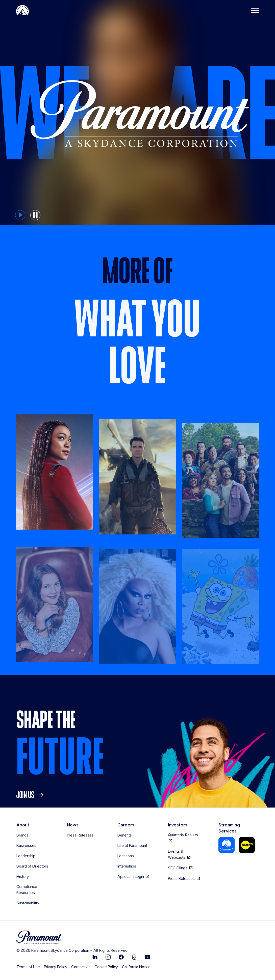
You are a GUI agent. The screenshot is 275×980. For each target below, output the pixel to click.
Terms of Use (28, 967)
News (73, 825)
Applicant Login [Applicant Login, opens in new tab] (133, 876)
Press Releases (80, 835)
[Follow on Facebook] (121, 957)
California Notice (136, 967)
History (23, 876)
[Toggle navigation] (255, 10)
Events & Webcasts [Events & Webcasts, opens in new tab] (179, 854)
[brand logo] (72, 938)
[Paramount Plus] (227, 845)
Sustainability (28, 903)
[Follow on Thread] (134, 957)
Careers (126, 825)
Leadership (26, 856)
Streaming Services (229, 828)
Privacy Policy (56, 967)
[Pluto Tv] (247, 845)
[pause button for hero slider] (35, 215)
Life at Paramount (132, 845)
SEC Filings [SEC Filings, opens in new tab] (180, 868)
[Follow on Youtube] (147, 957)
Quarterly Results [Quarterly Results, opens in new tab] (183, 838)
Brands (22, 835)
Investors (178, 825)
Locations (126, 856)
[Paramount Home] (22, 10)
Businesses (26, 845)
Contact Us (81, 967)
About (23, 825)
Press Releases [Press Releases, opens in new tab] (184, 878)
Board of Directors (32, 866)
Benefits (125, 835)
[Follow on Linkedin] (95, 957)
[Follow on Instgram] (108, 957)
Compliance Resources (27, 890)
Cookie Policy (106, 967)
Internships (127, 866)
